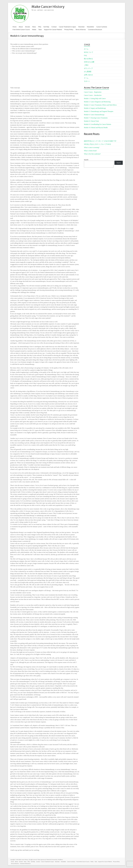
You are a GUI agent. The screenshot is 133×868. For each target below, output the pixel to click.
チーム (86, 78)
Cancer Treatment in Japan (67, 27)
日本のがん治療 (89, 62)
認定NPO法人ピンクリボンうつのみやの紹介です (100, 141)
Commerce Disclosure (95, 29)
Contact (54, 27)
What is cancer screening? (92, 147)
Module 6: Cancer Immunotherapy (94, 115)
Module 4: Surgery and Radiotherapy (95, 108)
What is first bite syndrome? (92, 154)
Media (34, 29)
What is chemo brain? (90, 151)
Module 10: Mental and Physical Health (96, 128)
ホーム (86, 49)
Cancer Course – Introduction (93, 95)
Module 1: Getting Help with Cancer (95, 98)
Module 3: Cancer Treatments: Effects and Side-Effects (100, 105)
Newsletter (90, 27)
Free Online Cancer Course (21, 29)
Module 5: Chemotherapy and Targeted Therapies (99, 111)
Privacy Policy (69, 29)
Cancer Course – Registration (93, 92)
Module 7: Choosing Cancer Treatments (96, 118)
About (21, 27)
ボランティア (88, 68)
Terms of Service (81, 29)
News (34, 27)
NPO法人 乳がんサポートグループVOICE (97, 144)
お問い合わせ (88, 75)
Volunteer (81, 27)
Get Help (46, 27)
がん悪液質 (88, 72)
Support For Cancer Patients (53, 29)
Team (40, 29)
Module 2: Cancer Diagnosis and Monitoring (97, 102)
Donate (28, 27)
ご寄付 (86, 65)
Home (15, 27)
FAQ (40, 27)
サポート (87, 81)
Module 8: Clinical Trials (91, 121)
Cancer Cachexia (102, 27)
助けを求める (88, 59)
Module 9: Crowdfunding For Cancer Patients (98, 124)
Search (86, 160)
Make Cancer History (48, 7)
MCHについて (89, 52)
